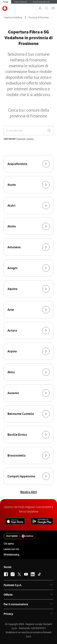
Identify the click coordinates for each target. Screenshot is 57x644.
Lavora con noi (11, 549)
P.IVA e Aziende (21, 2)
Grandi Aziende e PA (41, 2)
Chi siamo (9, 544)
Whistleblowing (11, 555)
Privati (6, 2)
